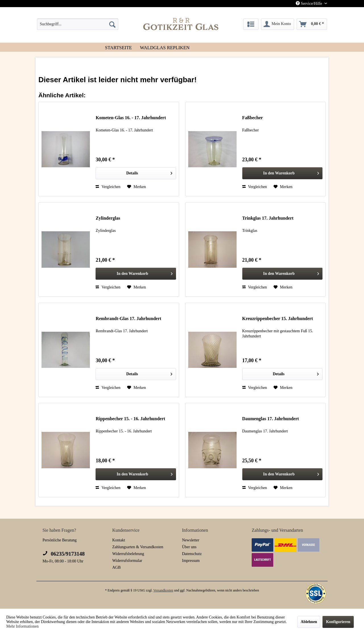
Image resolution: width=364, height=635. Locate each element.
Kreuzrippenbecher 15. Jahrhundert (278, 318)
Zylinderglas (108, 218)
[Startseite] (118, 47)
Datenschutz (192, 554)
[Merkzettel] (251, 24)
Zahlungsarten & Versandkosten (138, 547)
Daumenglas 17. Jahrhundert (271, 419)
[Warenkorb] (312, 24)
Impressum (191, 561)
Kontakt (119, 540)
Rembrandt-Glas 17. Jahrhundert (128, 318)
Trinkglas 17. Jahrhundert (268, 218)
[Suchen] (112, 24)
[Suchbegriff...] (78, 24)
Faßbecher (253, 118)
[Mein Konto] (278, 24)
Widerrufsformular (127, 561)
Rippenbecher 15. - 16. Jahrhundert (130, 419)
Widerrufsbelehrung (128, 554)
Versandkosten (163, 590)
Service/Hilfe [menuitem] (309, 3)
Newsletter (191, 540)
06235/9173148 (63, 554)
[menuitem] (78, 24)
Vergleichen (108, 187)
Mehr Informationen (22, 626)
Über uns (189, 547)
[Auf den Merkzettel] (136, 187)
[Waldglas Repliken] (165, 47)
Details (149, 172)
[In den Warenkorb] (283, 173)
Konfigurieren (338, 622)
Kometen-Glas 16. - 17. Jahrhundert (131, 118)
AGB (117, 567)
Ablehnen (309, 622)
